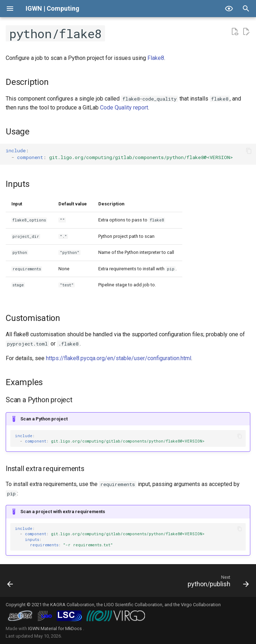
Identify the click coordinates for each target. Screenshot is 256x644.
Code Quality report (124, 108)
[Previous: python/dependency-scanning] (11, 583)
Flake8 (156, 58)
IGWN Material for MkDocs (56, 628)
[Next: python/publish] (217, 583)
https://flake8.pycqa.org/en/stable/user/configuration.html (119, 358)
